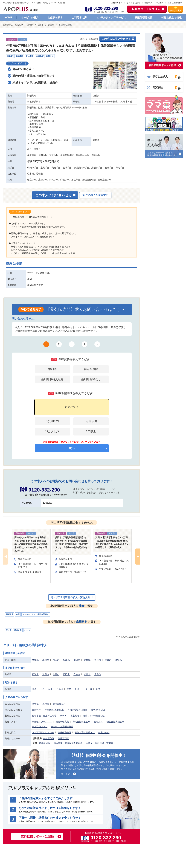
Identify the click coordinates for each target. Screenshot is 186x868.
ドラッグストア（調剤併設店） (36, 614)
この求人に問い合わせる (116, 39)
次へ (72, 448)
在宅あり (98, 722)
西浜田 (60, 689)
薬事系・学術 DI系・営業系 (99, 743)
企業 (18, 614)
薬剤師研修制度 (144, 18)
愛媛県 (108, 660)
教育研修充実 (62, 722)
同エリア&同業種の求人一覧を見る (70, 597)
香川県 (98, 660)
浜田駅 (51, 25)
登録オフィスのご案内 (154, 3)
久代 (34, 689)
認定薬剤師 (91, 369)
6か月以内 (91, 421)
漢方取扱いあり (40, 727)
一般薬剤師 (49, 738)
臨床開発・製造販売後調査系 (68, 743)
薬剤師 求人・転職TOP (13, 25)
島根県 (30, 25)
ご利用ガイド (117, 3)
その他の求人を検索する (128, 637)
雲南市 (98, 674)
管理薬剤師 (64, 738)
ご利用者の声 (79, 18)
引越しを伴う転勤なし (94, 716)
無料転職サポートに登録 (37, 836)
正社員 (9, 630)
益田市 (66, 674)
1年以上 (91, 431)
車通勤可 (75, 716)
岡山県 (56, 660)
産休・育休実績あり (85, 732)
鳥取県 (35, 660)
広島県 (66, 660)
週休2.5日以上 (98, 710)
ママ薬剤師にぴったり (43, 732)
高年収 (35, 704)
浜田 (50, 689)
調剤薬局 (9, 614)
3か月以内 (52, 421)
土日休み (36, 710)
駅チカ (63, 716)
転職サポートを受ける (146, 9)
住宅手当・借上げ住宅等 (44, 716)
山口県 (77, 660)
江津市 (87, 674)
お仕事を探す (55, 18)
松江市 (35, 674)
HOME (8, 18)
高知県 (118, 660)
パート (27, 630)
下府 (42, 689)
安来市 (77, 674)
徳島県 (87, 660)
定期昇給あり (59, 704)
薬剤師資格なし (91, 379)
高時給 (46, 704)
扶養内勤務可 (64, 732)
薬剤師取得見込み (52, 379)
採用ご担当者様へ (175, 3)
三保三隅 (88, 689)
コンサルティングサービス (111, 18)
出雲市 (56, 674)
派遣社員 (18, 630)
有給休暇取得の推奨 (77, 710)
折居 (77, 689)
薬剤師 (52, 369)
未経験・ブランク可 (42, 722)
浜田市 (41, 25)
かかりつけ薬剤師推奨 (62, 727)
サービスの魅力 (30, 18)
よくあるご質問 (133, 3)
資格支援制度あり (81, 722)
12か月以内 (52, 431)
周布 (69, 689)
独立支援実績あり (115, 722)
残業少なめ (104, 732)
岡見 (98, 689)
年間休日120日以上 (54, 710)
